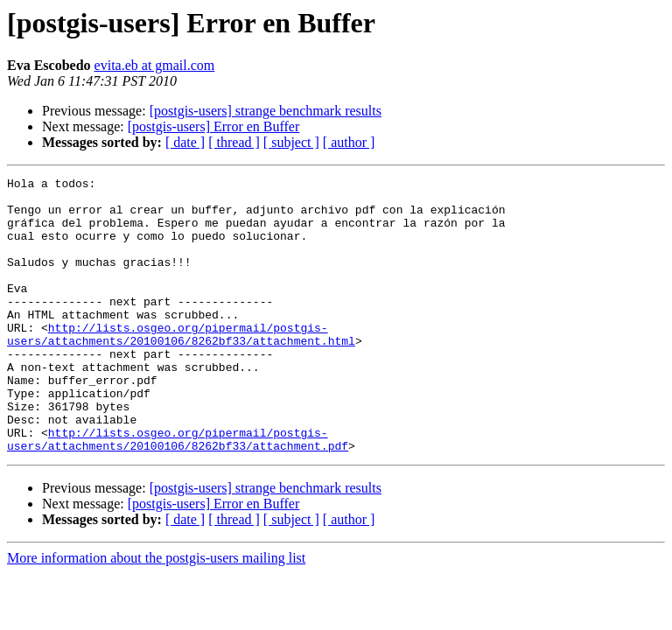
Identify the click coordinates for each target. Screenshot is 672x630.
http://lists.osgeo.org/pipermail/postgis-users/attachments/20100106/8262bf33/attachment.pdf (178, 493)
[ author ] (349, 142)
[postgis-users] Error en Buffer (214, 126)
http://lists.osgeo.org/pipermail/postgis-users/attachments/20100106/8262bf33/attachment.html (181, 367)
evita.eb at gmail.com (155, 65)
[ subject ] (291, 142)
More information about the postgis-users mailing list (156, 613)
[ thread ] (234, 142)
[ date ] (185, 142)
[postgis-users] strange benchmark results (266, 111)
